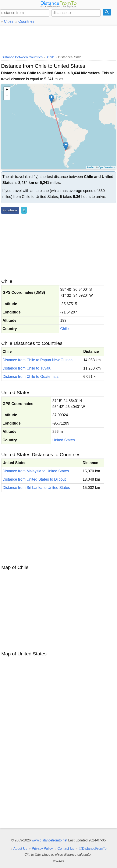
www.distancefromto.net (49, 840)
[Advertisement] (58, 39)
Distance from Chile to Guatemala (31, 377)
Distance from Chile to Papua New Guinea (38, 360)
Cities (9, 21)
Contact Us (66, 849)
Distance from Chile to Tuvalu (27, 368)
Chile (64, 329)
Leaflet (91, 167)
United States (64, 440)
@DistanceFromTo (93, 849)
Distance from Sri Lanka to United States (36, 488)
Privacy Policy (42, 849)
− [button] (7, 96)
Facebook (10, 210)
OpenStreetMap (107, 167)
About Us (20, 849)
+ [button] (7, 90)
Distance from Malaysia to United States (36, 471)
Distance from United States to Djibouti (35, 479)
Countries (26, 21)
